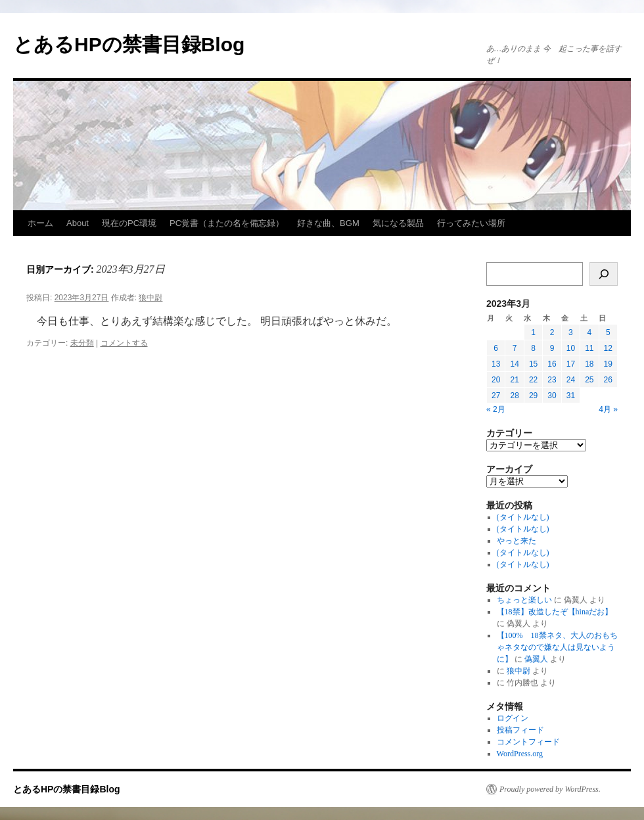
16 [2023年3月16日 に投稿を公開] (552, 364)
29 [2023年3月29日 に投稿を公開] (533, 396)
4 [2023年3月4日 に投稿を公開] (589, 332)
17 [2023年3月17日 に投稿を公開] (571, 364)
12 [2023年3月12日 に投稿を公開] (608, 348)
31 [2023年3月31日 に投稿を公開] (571, 396)
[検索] (604, 274)
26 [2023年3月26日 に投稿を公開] (608, 380)
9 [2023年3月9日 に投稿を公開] (552, 348)
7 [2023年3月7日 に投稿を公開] (515, 348)
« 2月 (496, 409)
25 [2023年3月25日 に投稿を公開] (589, 380)
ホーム (40, 223)
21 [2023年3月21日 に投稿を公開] (514, 380)
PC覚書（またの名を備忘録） (227, 223)
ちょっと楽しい (524, 600)
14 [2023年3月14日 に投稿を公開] (514, 364)
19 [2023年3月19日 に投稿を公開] (608, 364)
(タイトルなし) (523, 517)
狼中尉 (150, 298)
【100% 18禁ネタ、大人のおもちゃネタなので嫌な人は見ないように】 (557, 647)
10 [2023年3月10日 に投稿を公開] (571, 348)
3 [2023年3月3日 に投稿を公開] (571, 332)
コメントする (124, 343)
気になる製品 (398, 223)
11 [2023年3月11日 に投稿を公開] (589, 348)
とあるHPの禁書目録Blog (129, 44)
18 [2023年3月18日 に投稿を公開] (589, 364)
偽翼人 (536, 659)
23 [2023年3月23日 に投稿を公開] (552, 380)
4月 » (608, 409)
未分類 (82, 343)
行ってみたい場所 (471, 223)
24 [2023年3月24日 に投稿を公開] (571, 380)
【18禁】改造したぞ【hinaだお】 (555, 612)
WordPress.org (520, 754)
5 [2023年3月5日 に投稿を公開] (608, 332)
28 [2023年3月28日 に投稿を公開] (514, 396)
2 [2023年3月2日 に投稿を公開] (552, 332)
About (78, 223)
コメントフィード (528, 742)
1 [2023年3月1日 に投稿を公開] (533, 332)
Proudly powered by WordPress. (550, 789)
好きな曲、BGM (328, 223)
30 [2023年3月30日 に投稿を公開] (552, 396)
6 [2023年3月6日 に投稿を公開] (496, 348)
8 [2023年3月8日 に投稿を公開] (533, 348)
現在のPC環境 (129, 223)
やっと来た (517, 541)
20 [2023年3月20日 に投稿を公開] (496, 380)
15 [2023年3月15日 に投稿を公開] (533, 364)
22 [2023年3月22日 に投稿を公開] (533, 380)
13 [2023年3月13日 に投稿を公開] (496, 364)
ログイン (513, 718)
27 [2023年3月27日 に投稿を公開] (496, 396)
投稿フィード (520, 730)
